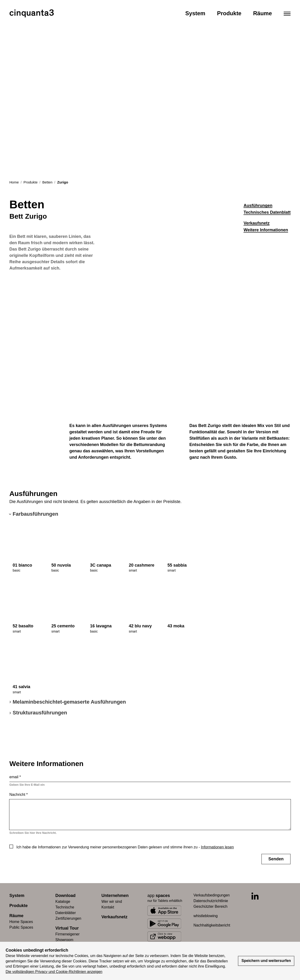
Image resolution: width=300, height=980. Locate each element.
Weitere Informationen (266, 230)
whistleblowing (205, 916)
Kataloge (63, 902)
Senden (276, 859)
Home (14, 182)
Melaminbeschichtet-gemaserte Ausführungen (69, 702)
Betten (47, 182)
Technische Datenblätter (66, 910)
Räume (262, 13)
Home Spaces (21, 922)
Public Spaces (21, 927)
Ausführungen (258, 206)
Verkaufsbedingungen (212, 895)
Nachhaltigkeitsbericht (212, 925)
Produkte (229, 13)
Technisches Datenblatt (267, 212)
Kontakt (108, 907)
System (195, 13)
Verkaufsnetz (257, 223)
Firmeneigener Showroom (67, 937)
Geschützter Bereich (210, 906)
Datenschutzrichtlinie (211, 901)
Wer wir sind (112, 902)
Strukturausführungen (40, 713)
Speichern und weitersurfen (266, 961)
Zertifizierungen (68, 918)
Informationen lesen (217, 847)
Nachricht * (19, 795)
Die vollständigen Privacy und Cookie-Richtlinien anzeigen (54, 972)
